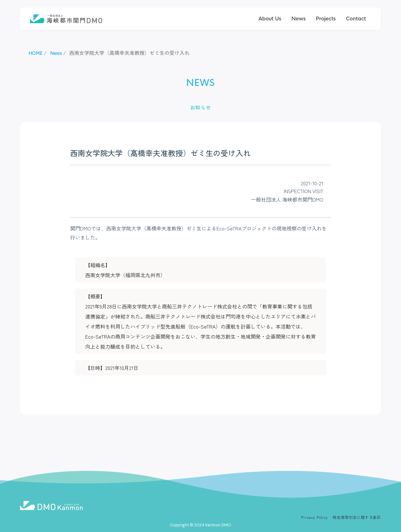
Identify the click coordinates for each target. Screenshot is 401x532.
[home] (66, 19)
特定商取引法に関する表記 (357, 517)
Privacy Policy (314, 517)
